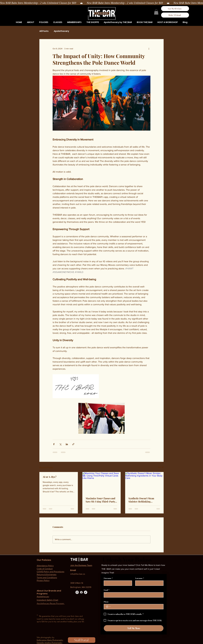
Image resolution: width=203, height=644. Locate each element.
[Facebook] (81, 592)
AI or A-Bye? (50, 477)
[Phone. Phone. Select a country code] (108, 607)
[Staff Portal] (82, 640)
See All (161, 467)
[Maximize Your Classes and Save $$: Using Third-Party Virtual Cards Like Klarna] (102, 483)
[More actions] (149, 49)
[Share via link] (73, 444)
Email (107, 590)
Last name (140, 578)
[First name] (117, 583)
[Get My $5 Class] (175, 9)
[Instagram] (77, 592)
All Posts (44, 31)
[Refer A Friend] (175, 15)
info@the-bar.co (78, 574)
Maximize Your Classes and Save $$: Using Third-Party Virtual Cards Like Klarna (100, 500)
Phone (106, 602)
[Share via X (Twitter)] (60, 444)
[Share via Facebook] (54, 444)
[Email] (133, 595)
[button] (44, 22)
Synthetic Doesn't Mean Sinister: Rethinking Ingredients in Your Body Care (142, 500)
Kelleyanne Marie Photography (50, 640)
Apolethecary (61, 31)
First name (108, 578)
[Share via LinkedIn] (67, 444)
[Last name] (149, 583)
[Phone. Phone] (136, 607)
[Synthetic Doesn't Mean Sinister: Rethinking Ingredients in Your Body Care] (144, 483)
